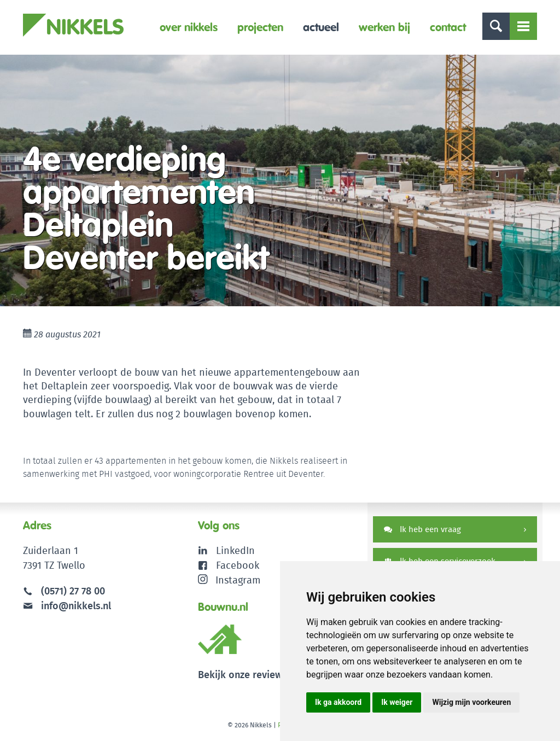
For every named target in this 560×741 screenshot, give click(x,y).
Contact (448, 27)
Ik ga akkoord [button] (338, 702)
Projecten (260, 27)
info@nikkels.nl (67, 606)
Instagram (229, 580)
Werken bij (384, 27)
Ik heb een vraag (422, 529)
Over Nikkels (189, 27)
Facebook (238, 565)
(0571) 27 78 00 (73, 591)
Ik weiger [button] (397, 702)
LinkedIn (235, 550)
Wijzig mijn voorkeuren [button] (471, 702)
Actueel (321, 27)
